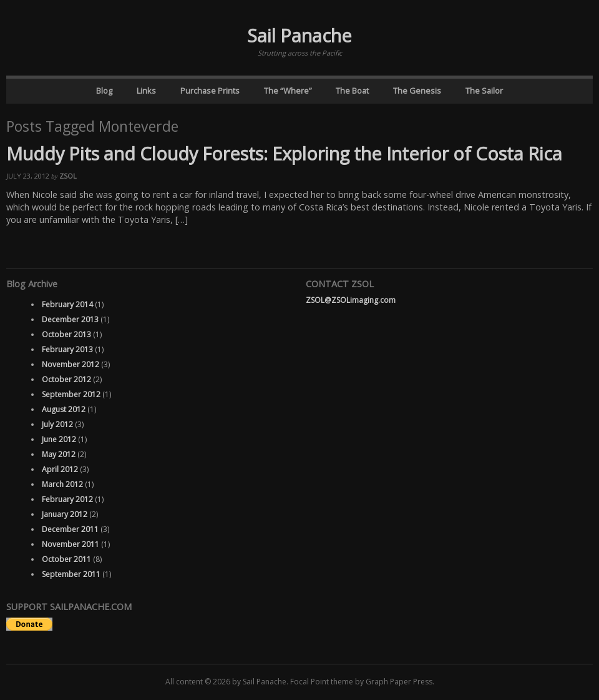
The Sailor (484, 91)
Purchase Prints (210, 91)
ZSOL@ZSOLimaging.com (351, 300)
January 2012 (65, 514)
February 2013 (67, 349)
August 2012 (64, 409)
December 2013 (70, 319)
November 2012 (71, 364)
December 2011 (70, 529)
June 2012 (59, 439)
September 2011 (71, 574)
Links (146, 91)
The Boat (352, 91)
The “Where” (288, 91)
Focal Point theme (322, 682)
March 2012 (62, 484)
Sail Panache (299, 35)
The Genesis (417, 91)
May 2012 (59, 454)
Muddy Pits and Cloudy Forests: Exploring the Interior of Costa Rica (284, 153)
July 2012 (57, 424)
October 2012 (66, 379)
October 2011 (66, 559)
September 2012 (71, 394)
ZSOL (68, 176)
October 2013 (66, 334)
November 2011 (71, 544)
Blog (104, 91)
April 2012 (60, 469)
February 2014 (67, 304)
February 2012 (67, 499)
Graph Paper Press (399, 682)
